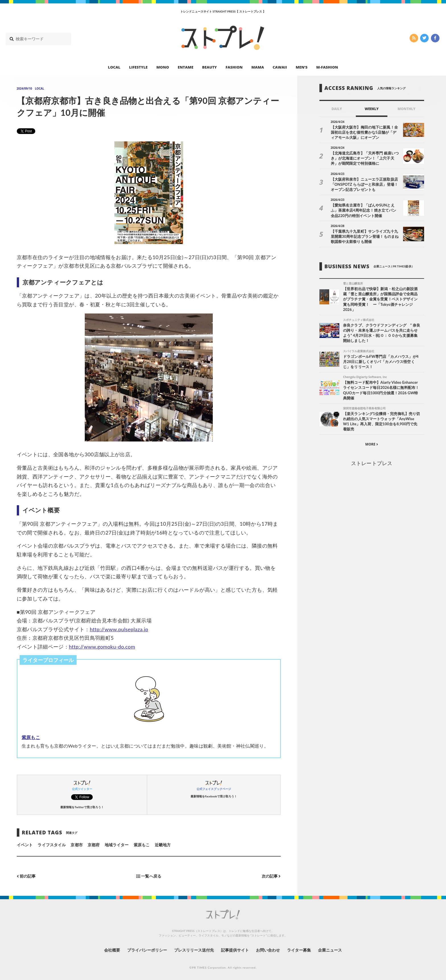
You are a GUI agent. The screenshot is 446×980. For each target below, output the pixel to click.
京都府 (94, 845)
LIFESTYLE (138, 67)
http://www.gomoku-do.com (102, 647)
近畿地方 (163, 845)
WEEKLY (372, 109)
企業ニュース (330, 950)
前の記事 (26, 876)
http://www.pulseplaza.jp (119, 629)
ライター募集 (299, 950)
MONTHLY (407, 109)
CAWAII (280, 67)
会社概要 (112, 950)
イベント (25, 845)
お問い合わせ (268, 950)
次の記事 (271, 876)
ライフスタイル (51, 845)
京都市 (77, 845)
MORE (372, 444)
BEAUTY (210, 67)
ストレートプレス (371, 463)
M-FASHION (327, 67)
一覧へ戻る (149, 876)
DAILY (337, 109)
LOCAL (114, 67)
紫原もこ (31, 737)
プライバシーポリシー (147, 950)
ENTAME (186, 67)
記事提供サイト (235, 950)
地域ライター (117, 845)
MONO (163, 67)
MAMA (258, 67)
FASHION (234, 67)
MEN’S (302, 67)
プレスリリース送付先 (194, 950)
